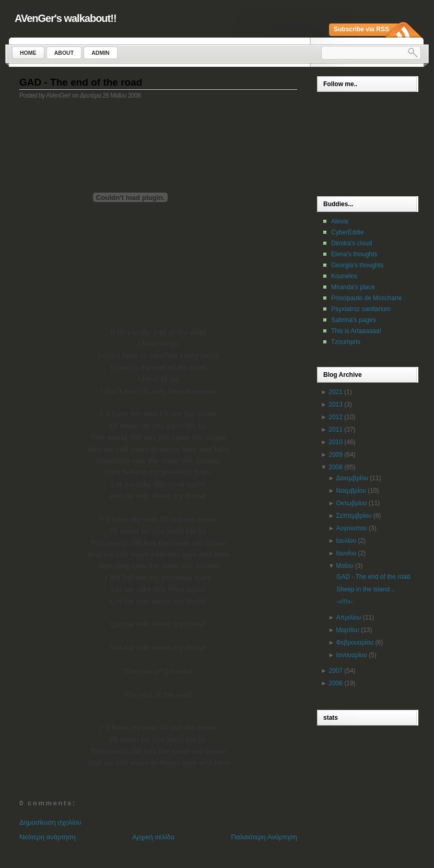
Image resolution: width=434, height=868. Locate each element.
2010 (336, 442)
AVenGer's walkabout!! (66, 18)
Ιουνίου (346, 553)
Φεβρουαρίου (355, 643)
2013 (336, 405)
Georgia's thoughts (357, 265)
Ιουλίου (346, 541)
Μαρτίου (348, 630)
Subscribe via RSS (361, 29)
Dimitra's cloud (351, 243)
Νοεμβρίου (351, 491)
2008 (336, 467)
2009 (336, 455)
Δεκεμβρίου (352, 478)
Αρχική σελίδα (153, 837)
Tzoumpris (346, 342)
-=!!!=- (345, 602)
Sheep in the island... (366, 589)
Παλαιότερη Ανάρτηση (264, 837)
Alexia (340, 221)
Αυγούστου (352, 528)
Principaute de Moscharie (366, 298)
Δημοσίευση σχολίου (50, 822)
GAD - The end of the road (81, 82)
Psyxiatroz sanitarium (361, 309)
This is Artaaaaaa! (356, 331)
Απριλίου (349, 617)
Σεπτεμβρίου (354, 516)
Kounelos (344, 276)
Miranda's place (353, 287)
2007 (336, 671)
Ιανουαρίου (352, 655)
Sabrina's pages (354, 320)
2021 (336, 392)
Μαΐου (345, 566)
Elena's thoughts (354, 254)
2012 (336, 417)
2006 (336, 683)
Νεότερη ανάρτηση (48, 837)
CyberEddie (348, 232)
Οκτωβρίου (352, 503)
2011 (336, 430)
